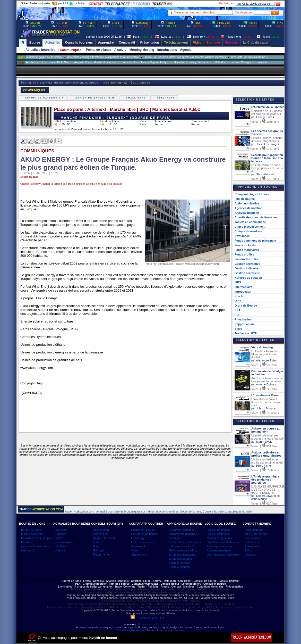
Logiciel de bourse (218, 530)
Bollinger (99, 550)
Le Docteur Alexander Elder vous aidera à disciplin (265, 354)
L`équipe (250, 555)
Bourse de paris (31, 530)
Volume (98, 542)
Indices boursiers (32, 534)
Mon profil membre (256, 534)
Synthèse (61, 546)
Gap (96, 546)
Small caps (136, 98)
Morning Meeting (142, 50)
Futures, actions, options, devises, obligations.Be (267, 139)
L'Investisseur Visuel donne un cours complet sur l (266, 402)
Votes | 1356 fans (265, 470)
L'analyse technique (181, 530)
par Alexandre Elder (264, 360)
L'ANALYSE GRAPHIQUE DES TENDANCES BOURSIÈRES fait (268, 490)
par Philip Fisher (261, 466)
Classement (139, 555)
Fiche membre (254, 530)
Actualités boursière (40, 50)
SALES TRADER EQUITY (42, 62)
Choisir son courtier (143, 530)
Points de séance (99, 50)
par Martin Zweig (262, 442)
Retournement (102, 555)
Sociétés (61, 534)
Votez (135, 550)
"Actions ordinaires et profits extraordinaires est (267, 461)
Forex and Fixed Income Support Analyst (159, 62)
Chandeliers (101, 534)
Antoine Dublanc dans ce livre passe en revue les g (267, 380)
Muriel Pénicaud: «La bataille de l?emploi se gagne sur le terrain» (39, 57)
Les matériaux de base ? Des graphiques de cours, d (267, 168)
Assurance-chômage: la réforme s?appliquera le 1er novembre (117, 57)
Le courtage (139, 538)
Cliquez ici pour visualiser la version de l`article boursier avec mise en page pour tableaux (71, 184)
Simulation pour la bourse (223, 542)
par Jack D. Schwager (265, 144)
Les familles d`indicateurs (185, 542)
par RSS (61, 3)
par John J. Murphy (263, 408)
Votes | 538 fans (264, 365)
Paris (143, 124)
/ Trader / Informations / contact (164, 630)
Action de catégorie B (96, 98)
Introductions (167, 50)
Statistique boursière (220, 546)
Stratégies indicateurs (183, 555)
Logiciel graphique (218, 534)
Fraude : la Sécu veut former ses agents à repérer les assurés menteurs (199, 57)
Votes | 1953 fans (265, 413)
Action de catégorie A (45, 98)
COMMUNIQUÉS (34, 90)
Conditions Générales (131, 630)
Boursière (61, 530)
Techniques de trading (183, 550)
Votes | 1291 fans (265, 179)
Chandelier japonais (219, 538)
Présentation (253, 546)
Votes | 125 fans (264, 389)
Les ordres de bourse (144, 534)
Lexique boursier (179, 563)
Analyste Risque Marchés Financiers (109, 62)
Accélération (101, 530)
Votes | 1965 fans (265, 122)
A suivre (120, 50)
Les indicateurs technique (223, 555)
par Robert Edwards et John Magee (265, 497)
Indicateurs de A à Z (181, 546)
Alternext (166, 98)
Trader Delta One (73, 62)
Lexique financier (180, 567)
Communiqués (70, 50)
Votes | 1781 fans (265, 149)
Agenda (186, 50)
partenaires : (130, 624)
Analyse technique (105, 538)
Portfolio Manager (255, 62)
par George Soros (263, 117)
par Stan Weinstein (263, 174)
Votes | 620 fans (264, 503)
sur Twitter (77, 3)
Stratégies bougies (181, 559)
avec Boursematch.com (163, 624)
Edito (248, 550)
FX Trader (233, 62)
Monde (60, 538)
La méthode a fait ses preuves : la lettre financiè (267, 437)
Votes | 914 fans (264, 446)
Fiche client (252, 542)
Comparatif (138, 546)
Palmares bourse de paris (37, 538)
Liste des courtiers (143, 542)
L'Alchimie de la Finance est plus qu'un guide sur (267, 112)
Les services (252, 538)
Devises (26, 542)
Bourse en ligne (29, 177)
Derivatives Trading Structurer (205, 62)
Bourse (143, 624)
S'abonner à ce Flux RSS (150, 618)
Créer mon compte (186, 12)
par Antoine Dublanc (264, 384)
